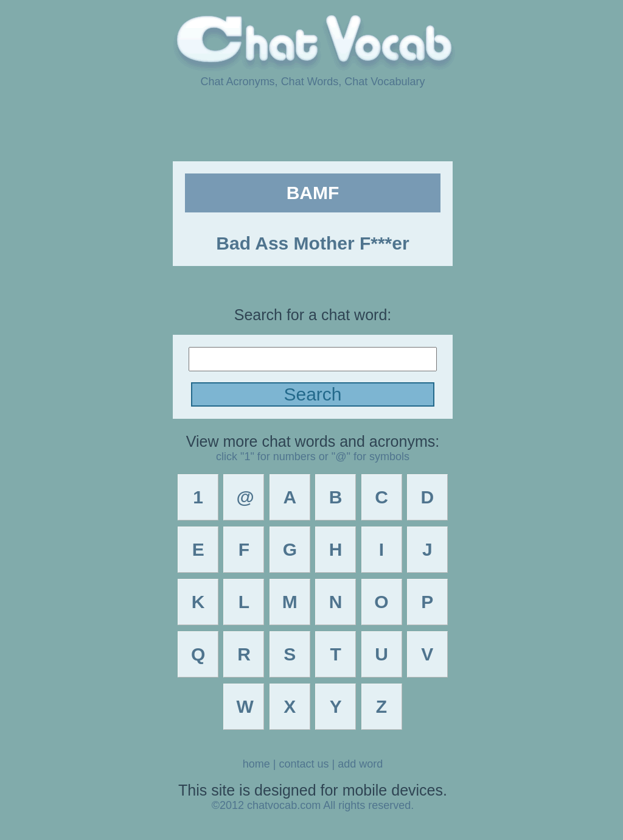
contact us (304, 764)
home (256, 764)
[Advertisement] (311, 124)
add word (360, 764)
